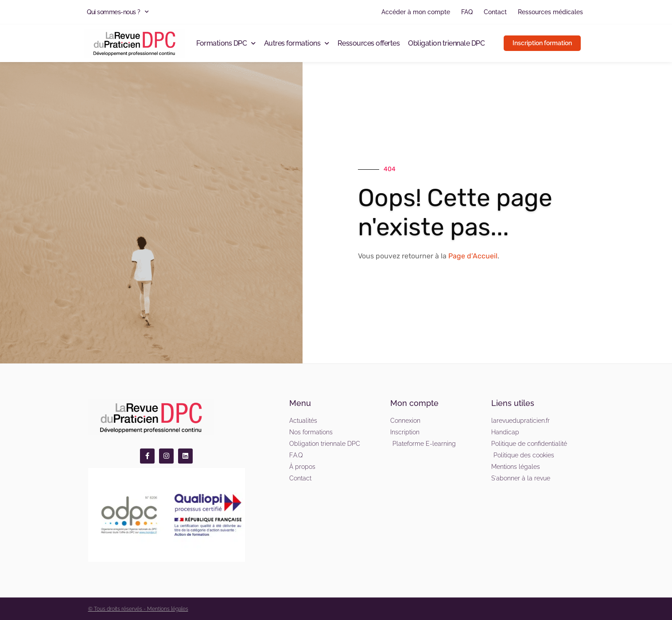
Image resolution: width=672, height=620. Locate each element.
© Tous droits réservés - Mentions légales (138, 609)
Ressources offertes (369, 43)
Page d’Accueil (473, 256)
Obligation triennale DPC (446, 43)
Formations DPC (226, 43)
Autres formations (297, 43)
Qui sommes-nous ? (118, 12)
